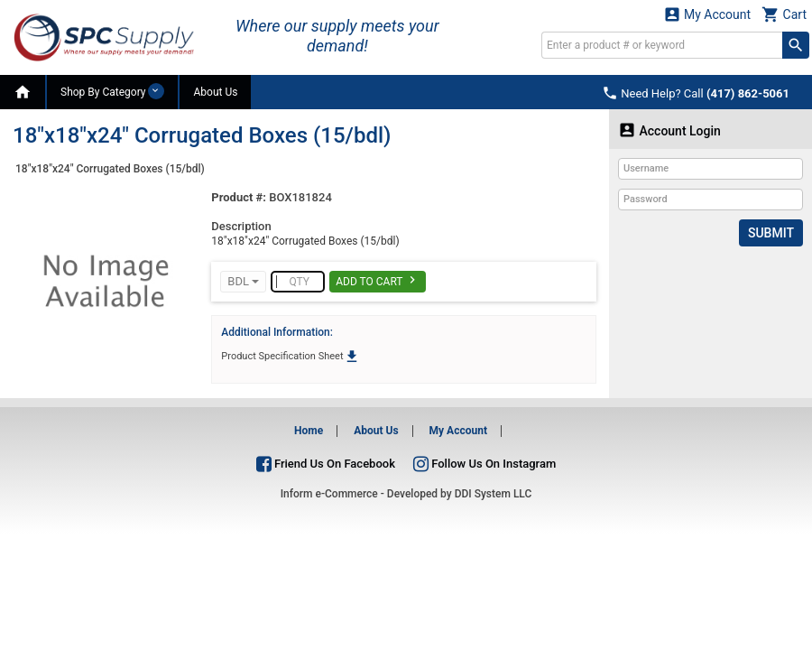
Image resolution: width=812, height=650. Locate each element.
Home (309, 431)
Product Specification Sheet (290, 356)
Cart (784, 14)
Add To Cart (378, 280)
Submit (771, 233)
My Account (707, 14)
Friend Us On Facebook (326, 464)
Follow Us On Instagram (484, 464)
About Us (215, 92)
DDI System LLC (494, 494)
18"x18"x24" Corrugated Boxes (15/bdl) (110, 169)
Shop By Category (112, 91)
